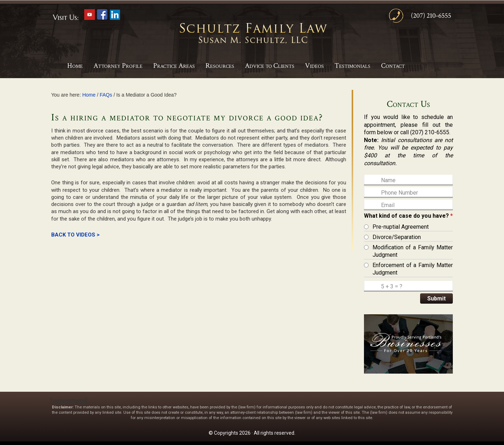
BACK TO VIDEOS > (75, 235)
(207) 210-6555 (431, 16)
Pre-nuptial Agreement (401, 227)
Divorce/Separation (397, 237)
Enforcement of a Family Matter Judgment (413, 269)
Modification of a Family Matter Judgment (413, 251)
